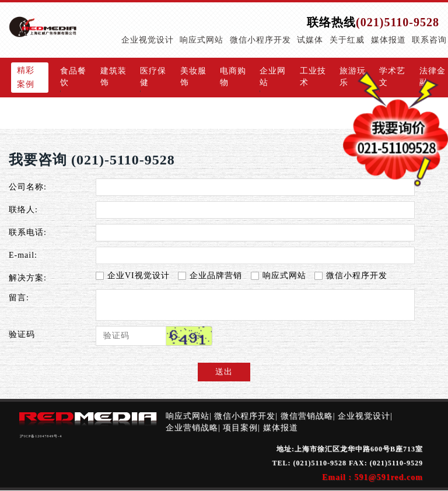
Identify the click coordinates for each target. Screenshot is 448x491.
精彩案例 (26, 77)
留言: (19, 298)
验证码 (22, 334)
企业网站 (273, 77)
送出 (224, 372)
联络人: (23, 210)
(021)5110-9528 (398, 22)
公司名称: (28, 187)
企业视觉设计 (364, 416)
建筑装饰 (113, 77)
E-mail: (23, 255)
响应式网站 (279, 276)
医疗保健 (153, 77)
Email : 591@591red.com (372, 477)
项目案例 (240, 428)
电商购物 (233, 77)
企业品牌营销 (210, 276)
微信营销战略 (307, 416)
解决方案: (28, 278)
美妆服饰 (193, 77)
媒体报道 (281, 428)
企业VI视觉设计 (133, 276)
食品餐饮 (73, 77)
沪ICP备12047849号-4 (41, 436)
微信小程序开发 (351, 276)
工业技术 (313, 77)
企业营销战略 (192, 428)
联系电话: (28, 232)
